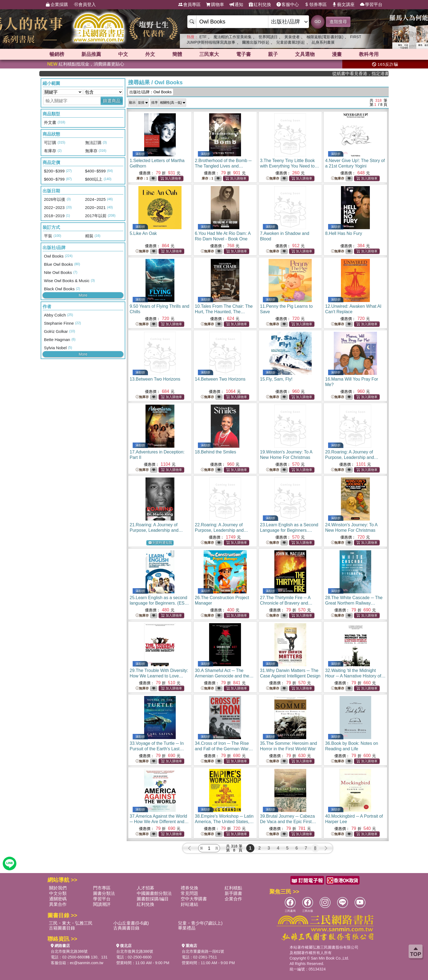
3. (290, 166)
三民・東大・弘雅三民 (71, 923)
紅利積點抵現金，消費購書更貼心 (86, 64)
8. (344, 233)
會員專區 (189, 5)
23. (289, 530)
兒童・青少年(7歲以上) (200, 923)
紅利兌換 (260, 5)
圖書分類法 (104, 893)
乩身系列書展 (323, 42)
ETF (203, 37)
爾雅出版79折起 (256, 42)
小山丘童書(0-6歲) (131, 923)
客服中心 (288, 5)
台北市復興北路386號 (69, 951)
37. (159, 822)
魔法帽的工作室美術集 (233, 37)
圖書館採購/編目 (153, 899)
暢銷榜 (57, 54)
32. (355, 676)
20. (352, 457)
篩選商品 (112, 101)
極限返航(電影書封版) (325, 37)
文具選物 (305, 54)
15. (276, 379)
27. (286, 603)
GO (318, 21)
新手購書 (233, 893)
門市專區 (102, 888)
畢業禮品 (187, 928)
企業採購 (57, 5)
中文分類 (58, 893)
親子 (273, 54)
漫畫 (337, 54)
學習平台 (371, 5)
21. (156, 530)
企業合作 (233, 899)
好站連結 (189, 904)
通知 (236, 5)
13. (155, 379)
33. (157, 749)
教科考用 (369, 54)
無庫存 (273, 179)
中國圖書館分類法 (154, 893)
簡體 (177, 54)
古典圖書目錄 (126, 928)
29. (159, 676)
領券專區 (316, 5)
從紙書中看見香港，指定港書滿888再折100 (370, 74)
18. (216, 452)
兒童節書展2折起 (291, 42)
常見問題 (189, 893)
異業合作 (58, 904)
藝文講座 (343, 5)
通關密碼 (58, 899)
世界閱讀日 (268, 37)
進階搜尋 (338, 22)
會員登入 (85, 5)
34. (224, 749)
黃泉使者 (292, 37)
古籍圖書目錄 (62, 928)
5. (143, 233)
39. (288, 822)
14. (220, 379)
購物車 (215, 5)
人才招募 (145, 888)
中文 (123, 54)
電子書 (243, 54)
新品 (91, 54)
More (83, 295)
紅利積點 (233, 888)
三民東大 (209, 54)
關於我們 (58, 888)
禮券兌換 (189, 888)
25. (160, 603)
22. (222, 530)
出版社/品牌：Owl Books (151, 92)
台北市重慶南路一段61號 (203, 951)
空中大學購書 (194, 899)
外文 (150, 54)
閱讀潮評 (102, 904)
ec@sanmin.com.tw (87, 963)
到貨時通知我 (160, 543)
